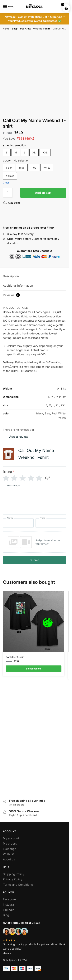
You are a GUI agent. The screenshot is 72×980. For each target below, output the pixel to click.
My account (11, 838)
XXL (45, 152)
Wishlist (8, 854)
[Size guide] (12, 203)
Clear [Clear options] (6, 183)
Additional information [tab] (18, 286)
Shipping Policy (14, 874)
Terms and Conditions (18, 885)
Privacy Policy (13, 879)
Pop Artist (25, 29)
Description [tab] (11, 276)
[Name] (18, 523)
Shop (15, 29)
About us (9, 859)
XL (34, 152)
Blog (6, 915)
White (47, 168)
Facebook (10, 899)
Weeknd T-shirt (42, 29)
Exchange (10, 849)
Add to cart (43, 193)
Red (34, 168)
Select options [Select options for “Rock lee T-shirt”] (34, 669)
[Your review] (35, 500)
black (9, 168)
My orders (10, 843)
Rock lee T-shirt (15, 657)
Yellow (10, 176)
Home (6, 29)
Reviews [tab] (11, 295)
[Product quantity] (8, 193)
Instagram (10, 905)
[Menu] (9, 7)
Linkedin (9, 910)
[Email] (51, 523)
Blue (22, 168)
